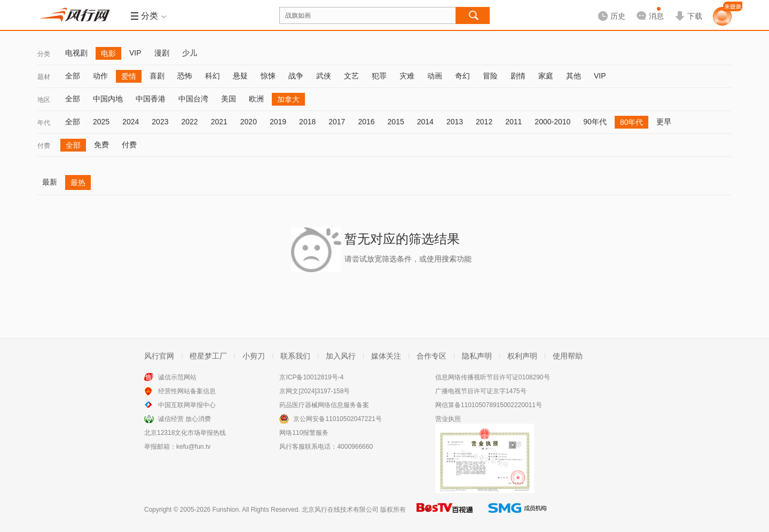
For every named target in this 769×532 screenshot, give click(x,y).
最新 (50, 182)
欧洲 (256, 99)
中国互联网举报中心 (187, 405)
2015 (396, 122)
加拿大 (288, 99)
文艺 (351, 76)
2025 (101, 122)
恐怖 (185, 76)
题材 (44, 77)
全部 (73, 76)
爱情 (129, 76)
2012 (484, 122)
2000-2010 (552, 122)
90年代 (595, 122)
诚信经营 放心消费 (185, 419)
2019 (278, 122)
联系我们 (295, 356)
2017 (337, 122)
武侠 (324, 76)
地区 (44, 100)
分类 (44, 54)
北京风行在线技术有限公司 (340, 510)
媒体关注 (386, 356)
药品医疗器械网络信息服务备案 (324, 405)
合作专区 (431, 356)
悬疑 (240, 76)
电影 (108, 53)
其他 (574, 76)
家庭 (546, 76)
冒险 (490, 76)
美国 (229, 99)
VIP (135, 53)
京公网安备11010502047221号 (337, 419)
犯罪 (379, 76)
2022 (189, 122)
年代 (44, 123)
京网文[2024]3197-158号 (315, 391)
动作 (100, 76)
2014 (425, 122)
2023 (160, 122)
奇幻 (462, 76)
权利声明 (522, 356)
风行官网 (159, 356)
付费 (44, 146)
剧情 (518, 76)
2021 (219, 122)
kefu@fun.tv (193, 447)
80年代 (632, 122)
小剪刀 (254, 356)
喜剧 (157, 76)
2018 (307, 122)
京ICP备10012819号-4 (311, 377)
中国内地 (108, 99)
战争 (296, 76)
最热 (78, 182)
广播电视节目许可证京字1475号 (481, 391)
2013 (455, 122)
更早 (664, 122)
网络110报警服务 (304, 433)
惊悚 (268, 76)
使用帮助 (568, 356)
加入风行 (341, 356)
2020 (249, 122)
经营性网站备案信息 (187, 391)
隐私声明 (477, 356)
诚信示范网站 (177, 377)
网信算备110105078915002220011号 (489, 405)
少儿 (190, 53)
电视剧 (76, 53)
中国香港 (151, 99)
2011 (513, 122)
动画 (435, 76)
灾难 (407, 76)
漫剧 (162, 53)
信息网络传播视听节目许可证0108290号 (493, 377)
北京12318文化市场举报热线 (185, 433)
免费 (101, 145)
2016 (366, 122)
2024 (131, 122)
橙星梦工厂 (208, 356)
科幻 (213, 76)
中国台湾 (193, 99)
